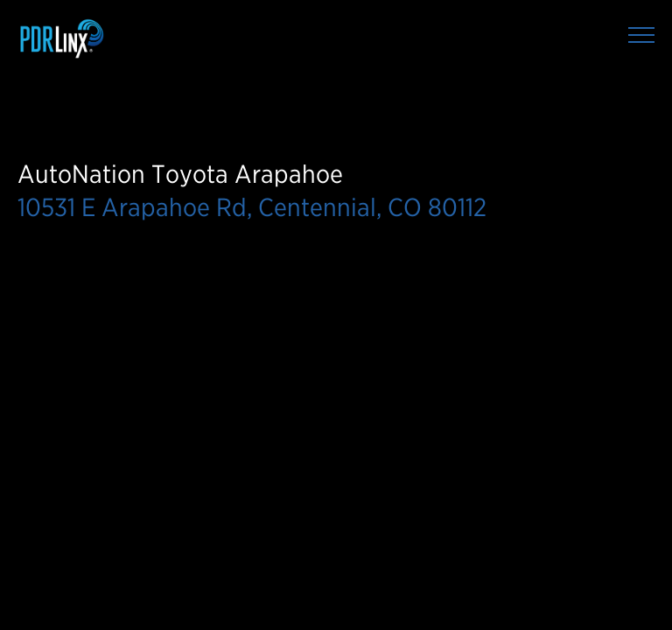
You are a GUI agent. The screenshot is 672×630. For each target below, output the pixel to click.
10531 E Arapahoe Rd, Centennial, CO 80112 (252, 207)
